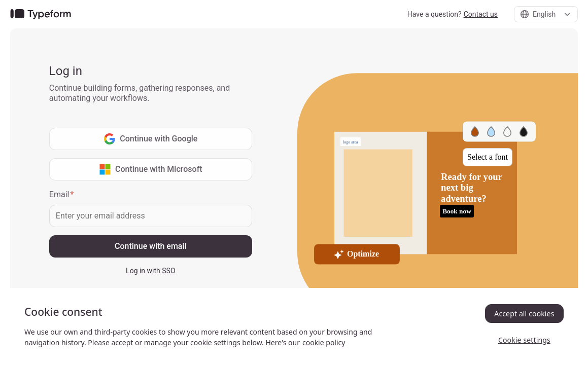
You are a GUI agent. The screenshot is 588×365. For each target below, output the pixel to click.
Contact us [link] (481, 14)
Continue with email (151, 246)
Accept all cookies (524, 314)
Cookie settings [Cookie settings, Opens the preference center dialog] (524, 340)
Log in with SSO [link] (150, 271)
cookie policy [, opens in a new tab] (324, 342)
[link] (41, 14)
